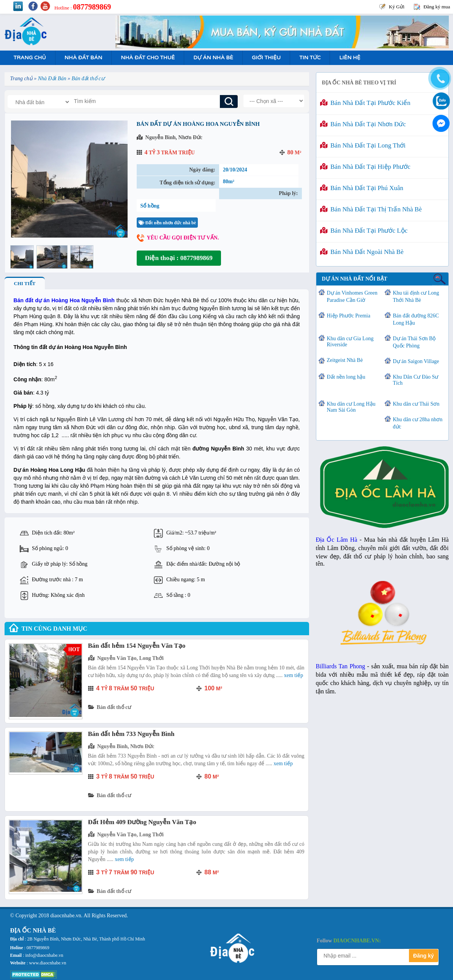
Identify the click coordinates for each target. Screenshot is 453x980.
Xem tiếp (294, 675)
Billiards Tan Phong (341, 666)
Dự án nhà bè (213, 58)
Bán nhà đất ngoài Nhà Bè (362, 252)
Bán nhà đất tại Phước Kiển (365, 103)
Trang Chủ (30, 58)
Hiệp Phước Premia (349, 316)
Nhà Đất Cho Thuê (148, 58)
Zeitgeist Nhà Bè (345, 360)
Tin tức (310, 58)
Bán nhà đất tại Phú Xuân (362, 188)
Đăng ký (423, 956)
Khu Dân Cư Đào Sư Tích (416, 380)
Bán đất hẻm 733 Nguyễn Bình (131, 734)
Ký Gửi (397, 7)
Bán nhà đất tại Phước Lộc (364, 231)
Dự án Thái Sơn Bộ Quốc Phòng (414, 342)
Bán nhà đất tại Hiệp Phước (365, 167)
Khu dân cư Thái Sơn (416, 404)
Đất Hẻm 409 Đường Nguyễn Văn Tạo (142, 822)
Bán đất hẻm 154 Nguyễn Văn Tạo (137, 646)
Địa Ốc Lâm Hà (337, 540)
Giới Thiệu (266, 58)
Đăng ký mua (437, 7)
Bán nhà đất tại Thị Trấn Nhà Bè (371, 209)
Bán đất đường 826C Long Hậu (416, 319)
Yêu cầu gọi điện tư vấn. (183, 238)
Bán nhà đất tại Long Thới (363, 145)
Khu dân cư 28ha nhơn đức (418, 423)
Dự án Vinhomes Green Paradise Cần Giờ (352, 297)
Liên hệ (350, 58)
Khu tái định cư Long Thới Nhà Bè (416, 297)
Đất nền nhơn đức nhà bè (167, 223)
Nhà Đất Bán (83, 58)
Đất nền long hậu (346, 377)
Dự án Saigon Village (416, 361)
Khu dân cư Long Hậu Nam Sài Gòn (351, 407)
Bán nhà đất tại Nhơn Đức (363, 124)
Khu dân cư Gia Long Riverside (350, 342)
